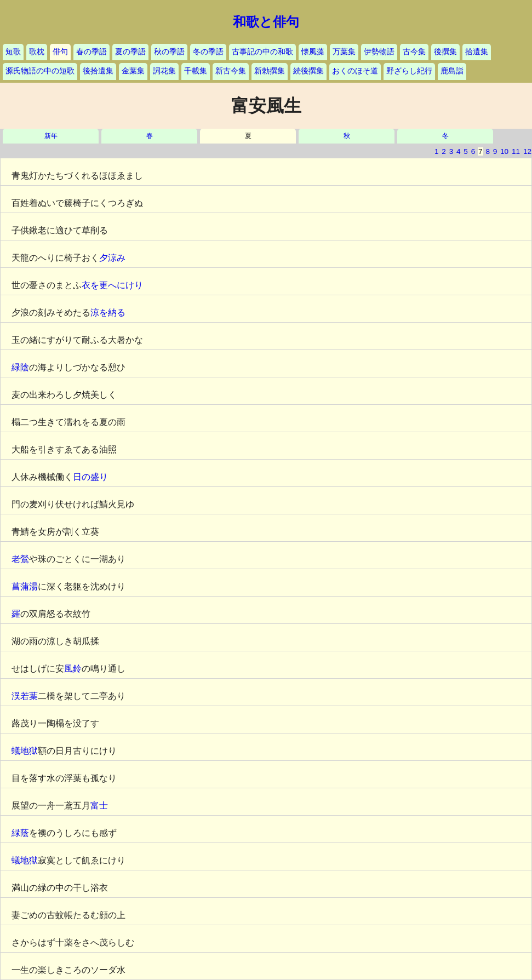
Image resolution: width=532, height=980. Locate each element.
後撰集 (445, 52)
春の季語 (91, 52)
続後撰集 (308, 71)
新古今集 (231, 71)
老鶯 (20, 559)
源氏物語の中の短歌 (40, 71)
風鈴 (73, 669)
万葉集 (344, 52)
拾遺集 (477, 52)
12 (527, 151)
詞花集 (164, 71)
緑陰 (20, 367)
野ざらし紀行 (409, 71)
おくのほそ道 (355, 71)
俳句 (60, 52)
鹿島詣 (452, 71)
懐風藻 (313, 52)
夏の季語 (130, 52)
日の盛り (90, 477)
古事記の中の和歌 (262, 52)
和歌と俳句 (266, 22)
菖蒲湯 (25, 586)
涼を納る (108, 313)
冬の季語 (208, 52)
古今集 (414, 52)
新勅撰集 (270, 71)
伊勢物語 (379, 52)
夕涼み (112, 258)
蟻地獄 (25, 751)
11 (516, 151)
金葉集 (133, 71)
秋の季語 (169, 52)
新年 (51, 136)
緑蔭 (20, 833)
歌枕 (37, 52)
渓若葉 (25, 696)
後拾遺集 (98, 71)
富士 (99, 806)
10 (504, 151)
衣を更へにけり (112, 285)
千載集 (196, 71)
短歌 (13, 52)
